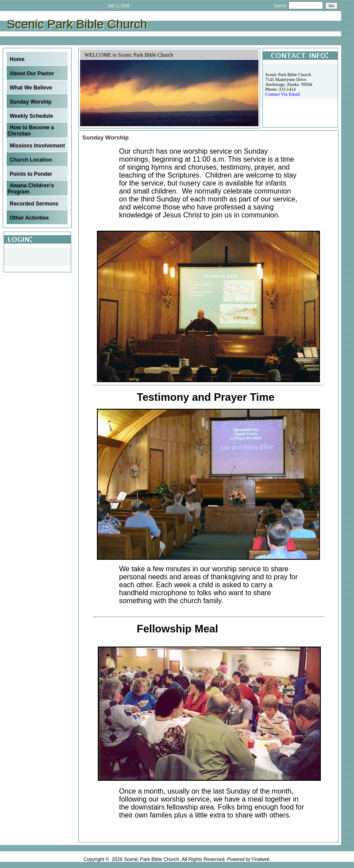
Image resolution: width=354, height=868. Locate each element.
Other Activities (29, 218)
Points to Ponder (31, 174)
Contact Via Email (282, 94)
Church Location (31, 160)
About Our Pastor (32, 74)
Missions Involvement (37, 146)
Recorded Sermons (34, 204)
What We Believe (31, 88)
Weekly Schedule (31, 116)
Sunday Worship (31, 102)
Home (17, 59)
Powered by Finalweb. (249, 859)
